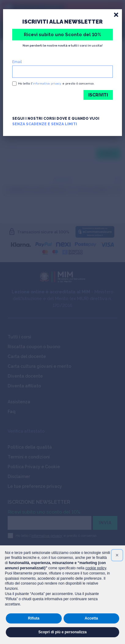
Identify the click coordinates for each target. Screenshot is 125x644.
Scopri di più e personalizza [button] (62, 632)
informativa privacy (47, 83)
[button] (117, 555)
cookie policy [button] (96, 568)
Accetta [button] (91, 618)
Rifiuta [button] (34, 618)
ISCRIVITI (98, 95)
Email (17, 62)
